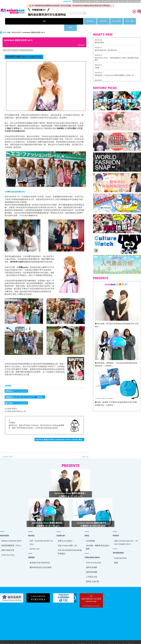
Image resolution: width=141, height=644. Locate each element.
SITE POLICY (5, 638)
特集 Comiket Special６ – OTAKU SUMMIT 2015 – (126, 536)
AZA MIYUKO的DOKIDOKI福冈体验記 (70, 545)
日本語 (76, 1)
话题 (34, 21)
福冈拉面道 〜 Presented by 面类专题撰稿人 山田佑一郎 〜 (115, 69)
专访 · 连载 (92, 21)
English (106, 1)
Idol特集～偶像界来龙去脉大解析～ (98, 541)
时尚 (9, 44)
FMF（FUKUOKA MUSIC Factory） (41, 536)
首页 (4, 26)
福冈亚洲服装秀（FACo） (12, 539)
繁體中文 (98, 1)
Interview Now (120, 552)
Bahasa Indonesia (134, 1)
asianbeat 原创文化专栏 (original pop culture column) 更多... (59, 433)
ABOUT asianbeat (37, 638)
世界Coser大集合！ (66, 534)
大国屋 (97, 61)
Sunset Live (34, 542)
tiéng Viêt (123, 1)
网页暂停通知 (99, 36)
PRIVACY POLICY (20, 638)
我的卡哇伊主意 (8, 544)
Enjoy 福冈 (78, 21)
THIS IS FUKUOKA (94, 556)
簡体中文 (90, 1)
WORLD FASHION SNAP (11, 534)
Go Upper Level (7, 450)
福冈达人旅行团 (92, 575)
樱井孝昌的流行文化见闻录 (41, 561)
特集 (107, 21)
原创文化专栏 (16, 26)
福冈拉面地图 (92, 565)
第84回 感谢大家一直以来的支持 (106, 44)
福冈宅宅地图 (92, 561)
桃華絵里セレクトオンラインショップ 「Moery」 (25, 391)
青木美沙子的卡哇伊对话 (40, 556)
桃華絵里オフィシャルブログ (16, 384)
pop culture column (26, 44)
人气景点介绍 (92, 570)
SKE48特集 (90, 534)
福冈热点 (49, 21)
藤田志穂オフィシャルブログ (16, 396)
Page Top (85, 450)
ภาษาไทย (114, 1)
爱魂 (116, 556)
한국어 (83, 1)
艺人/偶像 (15, 44)
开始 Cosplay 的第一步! (67, 539)
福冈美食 (63, 21)
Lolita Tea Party (8, 548)
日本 (5, 44)
